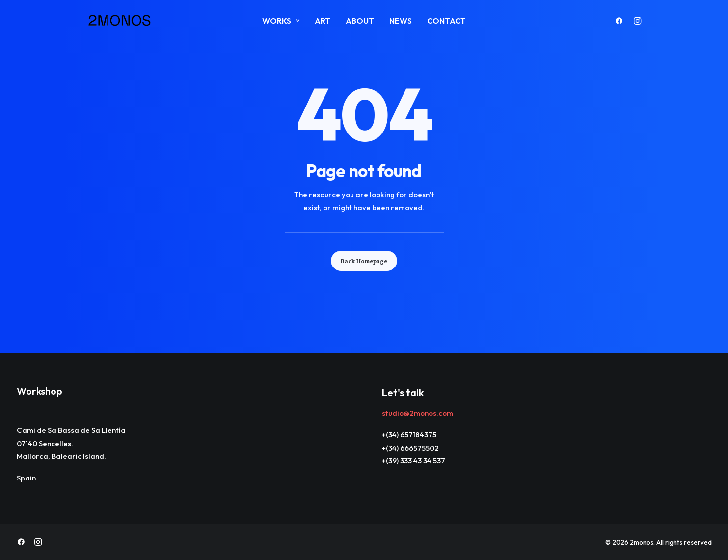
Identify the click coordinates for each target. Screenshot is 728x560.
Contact (446, 21)
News (401, 21)
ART (323, 21)
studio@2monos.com (418, 413)
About (360, 21)
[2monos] (120, 21)
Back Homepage (364, 261)
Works (281, 21)
